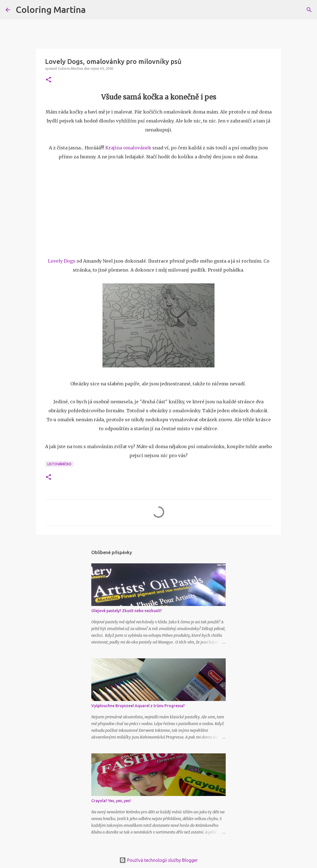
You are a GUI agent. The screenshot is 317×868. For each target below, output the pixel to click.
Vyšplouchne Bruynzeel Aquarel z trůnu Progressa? (138, 706)
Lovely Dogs (62, 261)
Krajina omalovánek (128, 148)
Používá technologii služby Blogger (158, 860)
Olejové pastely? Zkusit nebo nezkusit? (127, 611)
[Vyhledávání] (94, 10)
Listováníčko (59, 464)
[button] (48, 80)
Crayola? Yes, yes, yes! (111, 801)
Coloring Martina (51, 10)
